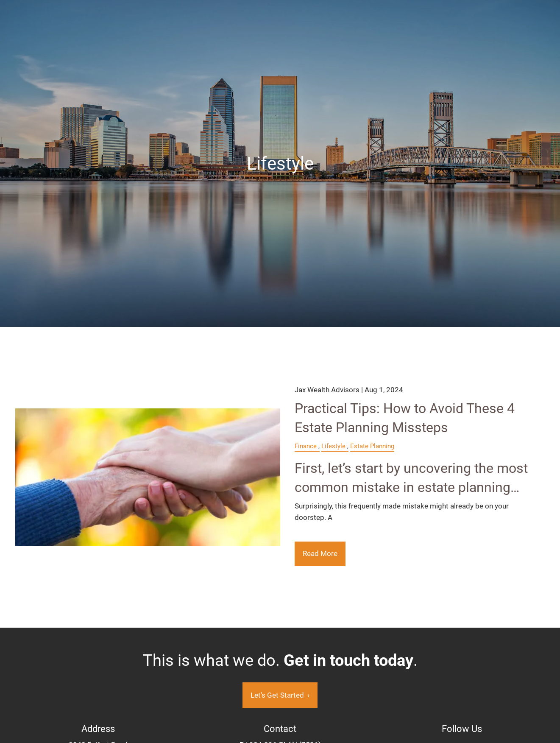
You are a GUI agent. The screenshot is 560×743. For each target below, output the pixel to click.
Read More (320, 553)
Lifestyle (333, 446)
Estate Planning (372, 446)
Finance (306, 446)
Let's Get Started (280, 695)
